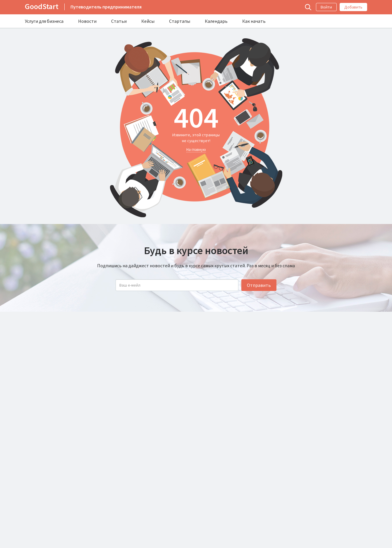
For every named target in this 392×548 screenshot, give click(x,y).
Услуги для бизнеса (44, 21)
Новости (87, 21)
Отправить (259, 285)
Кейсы (148, 21)
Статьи (119, 21)
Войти (326, 7)
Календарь (216, 21)
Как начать (254, 21)
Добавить (353, 7)
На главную (196, 149)
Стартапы (180, 21)
